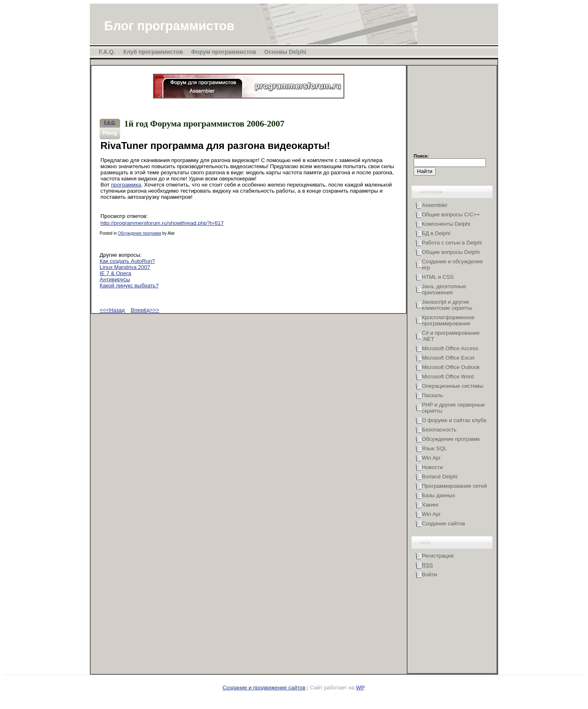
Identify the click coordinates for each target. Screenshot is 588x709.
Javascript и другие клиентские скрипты (447, 305)
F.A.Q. (107, 52)
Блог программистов (169, 26)
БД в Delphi (436, 233)
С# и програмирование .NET (451, 336)
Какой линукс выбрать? (129, 286)
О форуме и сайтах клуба (454, 420)
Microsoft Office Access (450, 348)
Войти (429, 575)
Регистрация (438, 556)
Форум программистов (224, 52)
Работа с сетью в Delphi (452, 243)
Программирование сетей (454, 486)
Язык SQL (434, 448)
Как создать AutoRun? (127, 261)
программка (126, 185)
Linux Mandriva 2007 (125, 267)
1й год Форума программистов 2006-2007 (204, 124)
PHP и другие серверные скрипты (453, 408)
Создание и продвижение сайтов (264, 688)
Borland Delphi (440, 477)
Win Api (431, 458)
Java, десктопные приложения (444, 289)
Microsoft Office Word (448, 377)
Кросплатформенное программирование (448, 320)
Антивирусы (115, 279)
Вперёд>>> (145, 310)
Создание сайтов (443, 523)
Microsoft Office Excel (448, 358)
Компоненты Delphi (446, 224)
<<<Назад (112, 310)
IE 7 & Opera (115, 273)
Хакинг (430, 505)
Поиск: (421, 156)
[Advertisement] (454, 113)
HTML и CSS (438, 277)
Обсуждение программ (139, 233)
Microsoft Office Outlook (451, 367)
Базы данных (439, 495)
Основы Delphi (285, 52)
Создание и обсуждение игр (452, 264)
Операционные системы (453, 386)
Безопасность (439, 430)
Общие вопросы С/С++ (451, 214)
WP (360, 688)
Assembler (435, 205)
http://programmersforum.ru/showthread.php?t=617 (162, 223)
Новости (432, 467)
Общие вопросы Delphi (451, 252)
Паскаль (432, 395)
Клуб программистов (153, 52)
